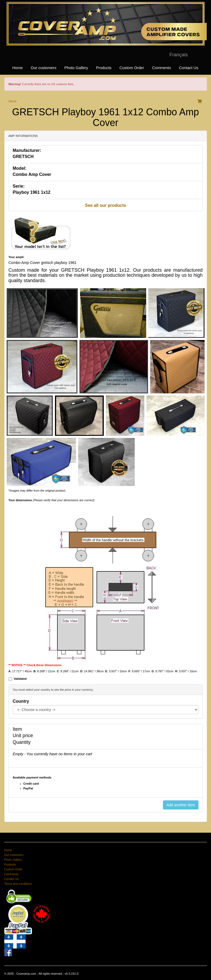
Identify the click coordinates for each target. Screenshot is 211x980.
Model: (20, 168)
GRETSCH (23, 157)
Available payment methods (32, 777)
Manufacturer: (27, 150)
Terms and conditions (18, 884)
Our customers (43, 68)
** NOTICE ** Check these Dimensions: (35, 665)
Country (21, 701)
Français (179, 55)
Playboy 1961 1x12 (32, 192)
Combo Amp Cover (32, 174)
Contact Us (189, 68)
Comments (162, 68)
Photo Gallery (76, 68)
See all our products (106, 205)
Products (104, 68)
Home (17, 68)
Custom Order (132, 68)
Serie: (19, 186)
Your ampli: (17, 257)
